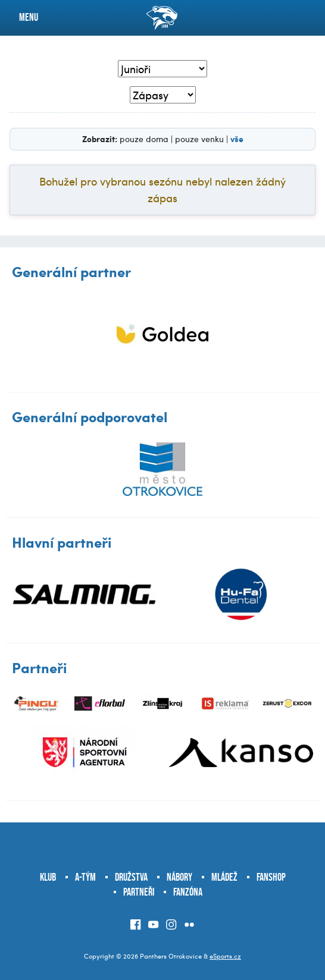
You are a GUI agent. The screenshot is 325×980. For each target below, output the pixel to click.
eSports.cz (225, 956)
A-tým (85, 877)
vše (237, 139)
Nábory (179, 877)
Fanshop (271, 877)
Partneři (139, 892)
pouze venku (199, 139)
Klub (48, 877)
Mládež (224, 877)
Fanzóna (188, 892)
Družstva (131, 877)
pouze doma (144, 139)
